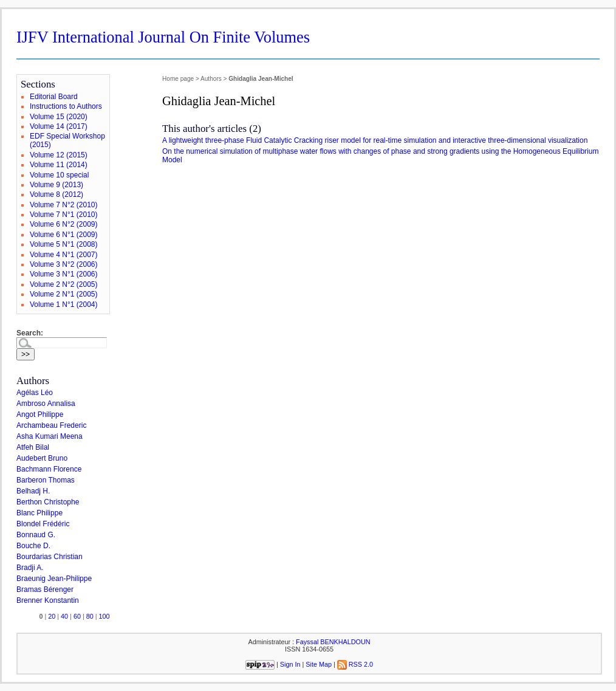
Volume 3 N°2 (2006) (64, 264)
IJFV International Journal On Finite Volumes (163, 37)
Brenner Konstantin (48, 600)
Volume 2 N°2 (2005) (64, 284)
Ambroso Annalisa (46, 404)
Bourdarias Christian (50, 557)
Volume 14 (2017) (59, 126)
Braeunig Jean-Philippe (54, 579)
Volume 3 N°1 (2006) (64, 274)
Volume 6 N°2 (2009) (64, 224)
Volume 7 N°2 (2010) (64, 205)
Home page (178, 79)
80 (90, 616)
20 (52, 616)
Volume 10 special (59, 175)
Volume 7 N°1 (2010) (64, 215)
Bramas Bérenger (45, 590)
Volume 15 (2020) (59, 117)
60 (77, 616)
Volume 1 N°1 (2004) (64, 304)
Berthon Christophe (48, 502)
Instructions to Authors (66, 106)
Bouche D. (33, 546)
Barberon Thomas (46, 480)
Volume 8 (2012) (56, 194)
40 (64, 616)
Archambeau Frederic (51, 425)
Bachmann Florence (49, 469)
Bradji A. (30, 568)
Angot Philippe (40, 414)
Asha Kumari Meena (50, 436)
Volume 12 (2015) (59, 155)
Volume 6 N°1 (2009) (64, 235)
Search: (30, 333)
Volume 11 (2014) (59, 165)
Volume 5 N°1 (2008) (64, 244)
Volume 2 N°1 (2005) (64, 294)
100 (104, 616)
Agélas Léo (35, 393)
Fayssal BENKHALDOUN (333, 642)
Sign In (290, 664)
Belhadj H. (33, 491)
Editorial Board (54, 97)
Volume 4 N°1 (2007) (64, 255)
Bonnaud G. (36, 535)
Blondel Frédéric (43, 524)
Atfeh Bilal (33, 447)
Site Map (319, 664)
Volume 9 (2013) (56, 185)
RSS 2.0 (355, 664)
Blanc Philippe (39, 513)
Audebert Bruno (42, 458)
